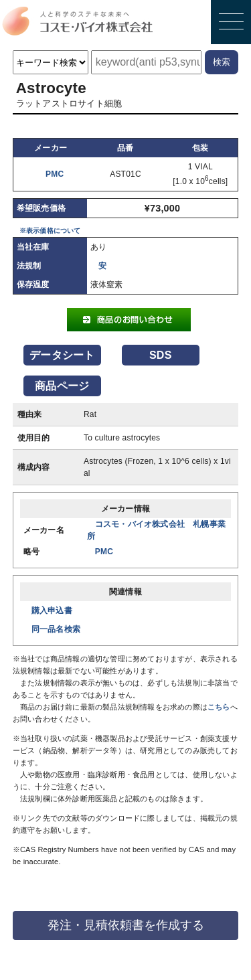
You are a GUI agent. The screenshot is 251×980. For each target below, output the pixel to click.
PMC (55, 174)
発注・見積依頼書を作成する (126, 925)
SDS (161, 355)
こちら (219, 707)
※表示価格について (50, 231)
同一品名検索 (56, 629)
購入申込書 (52, 610)
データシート (62, 355)
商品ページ (62, 386)
